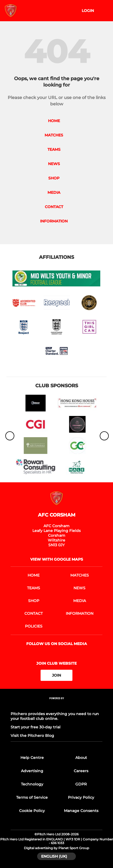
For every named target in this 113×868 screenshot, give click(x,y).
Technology (32, 784)
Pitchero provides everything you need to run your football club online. (55, 716)
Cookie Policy (32, 811)
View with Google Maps (57, 559)
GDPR (81, 784)
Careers (81, 771)
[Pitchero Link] (56, 705)
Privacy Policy (81, 797)
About (81, 758)
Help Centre (32, 758)
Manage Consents (81, 811)
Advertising (32, 771)
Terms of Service (32, 797)
